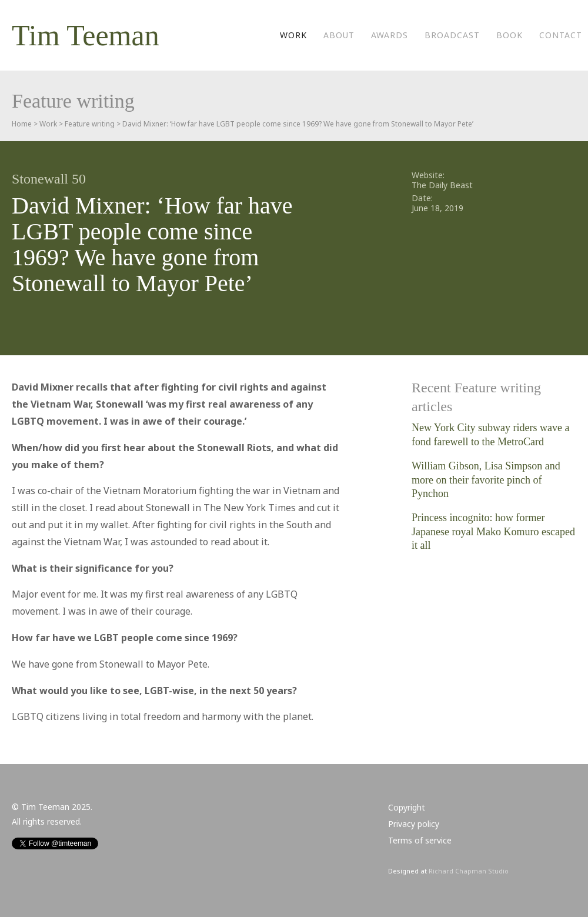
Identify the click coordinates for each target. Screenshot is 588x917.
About (339, 35)
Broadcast (452, 35)
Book (510, 35)
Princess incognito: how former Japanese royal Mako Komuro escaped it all (493, 531)
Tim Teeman (86, 35)
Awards (390, 35)
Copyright (407, 807)
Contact (561, 35)
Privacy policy (414, 824)
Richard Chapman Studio (469, 871)
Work (293, 35)
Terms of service (420, 840)
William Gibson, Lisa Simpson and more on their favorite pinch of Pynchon (486, 480)
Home (22, 124)
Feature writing (90, 124)
